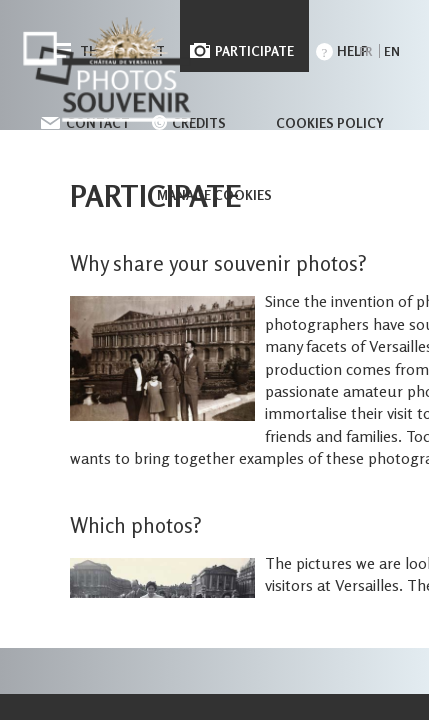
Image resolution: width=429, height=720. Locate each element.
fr (365, 51)
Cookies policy (330, 123)
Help (353, 51)
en (392, 51)
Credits (199, 123)
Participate (254, 51)
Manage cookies (214, 195)
